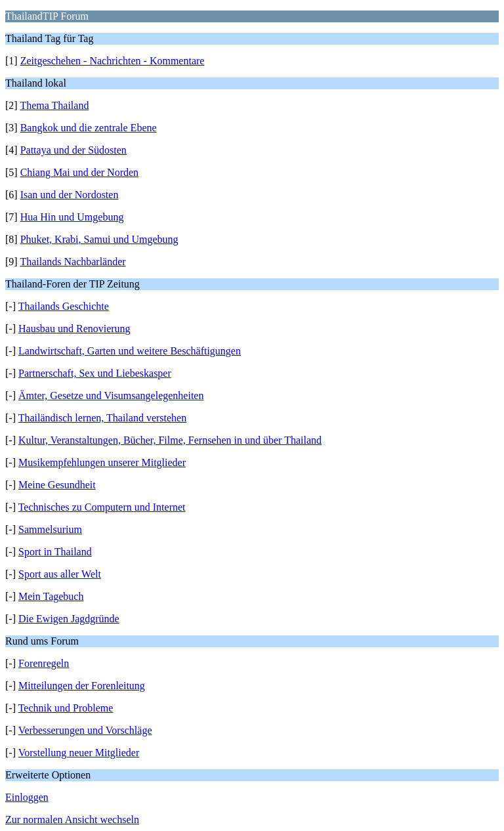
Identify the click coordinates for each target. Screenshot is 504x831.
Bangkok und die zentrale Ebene (89, 128)
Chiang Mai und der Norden (79, 172)
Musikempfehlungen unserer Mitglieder (102, 462)
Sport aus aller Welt (60, 574)
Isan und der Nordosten (70, 195)
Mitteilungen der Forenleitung (82, 686)
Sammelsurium (50, 529)
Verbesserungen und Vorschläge (85, 730)
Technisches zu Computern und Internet (102, 507)
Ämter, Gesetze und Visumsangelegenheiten (111, 395)
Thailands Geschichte (64, 306)
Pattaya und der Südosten (73, 150)
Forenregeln (44, 663)
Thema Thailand (54, 105)
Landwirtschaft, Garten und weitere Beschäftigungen (130, 351)
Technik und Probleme (66, 708)
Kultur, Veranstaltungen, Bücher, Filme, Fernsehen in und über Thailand (170, 440)
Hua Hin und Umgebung (72, 217)
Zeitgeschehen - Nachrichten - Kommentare (113, 61)
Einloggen (27, 797)
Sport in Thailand (55, 552)
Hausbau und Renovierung (74, 329)
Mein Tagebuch (51, 596)
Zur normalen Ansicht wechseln (72, 820)
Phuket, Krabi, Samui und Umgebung (99, 239)
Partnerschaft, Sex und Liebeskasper (95, 373)
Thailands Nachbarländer (73, 262)
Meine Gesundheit (57, 485)
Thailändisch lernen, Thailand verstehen (103, 418)
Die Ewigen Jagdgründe (69, 619)
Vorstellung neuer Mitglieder (79, 753)
